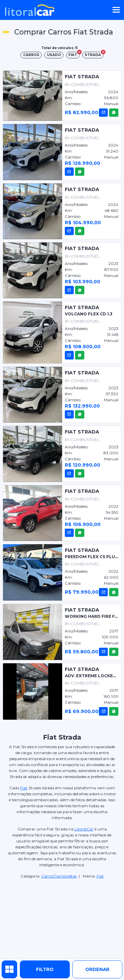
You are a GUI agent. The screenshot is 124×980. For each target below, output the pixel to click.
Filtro (45, 969)
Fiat (24, 788)
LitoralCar (84, 829)
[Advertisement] (62, 919)
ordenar (97, 969)
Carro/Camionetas (59, 876)
